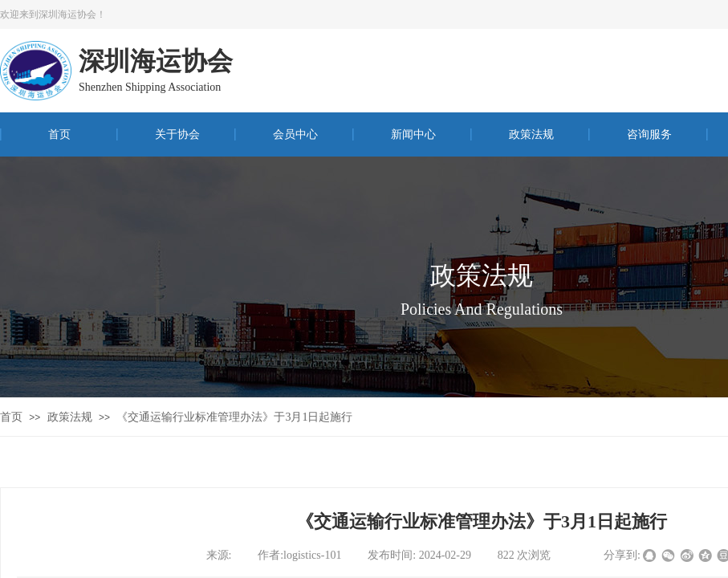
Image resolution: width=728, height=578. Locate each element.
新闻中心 (413, 134)
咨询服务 (649, 134)
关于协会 (177, 134)
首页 (59, 134)
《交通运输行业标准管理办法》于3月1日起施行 (234, 417)
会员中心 (295, 134)
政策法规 (531, 134)
